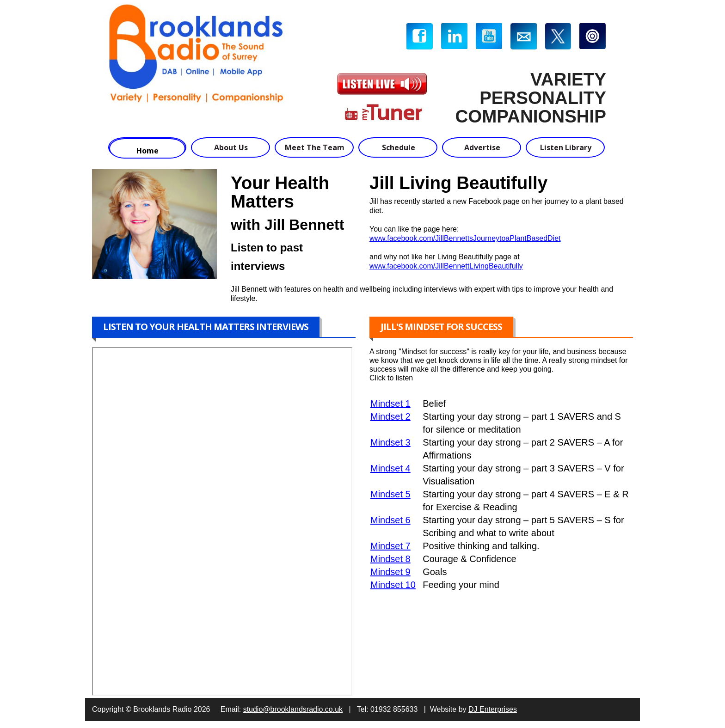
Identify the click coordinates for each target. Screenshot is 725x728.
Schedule (399, 147)
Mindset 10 (393, 585)
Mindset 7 (390, 546)
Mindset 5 (390, 494)
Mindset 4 (390, 468)
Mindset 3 (390, 442)
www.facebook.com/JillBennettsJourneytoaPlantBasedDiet (465, 238)
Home (147, 151)
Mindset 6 (390, 520)
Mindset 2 (390, 416)
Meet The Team (315, 147)
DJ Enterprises (493, 709)
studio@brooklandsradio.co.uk (293, 709)
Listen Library (566, 147)
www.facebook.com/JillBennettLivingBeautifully (446, 266)
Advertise (482, 147)
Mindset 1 (390, 404)
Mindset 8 (390, 559)
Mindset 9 (390, 572)
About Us (231, 147)
